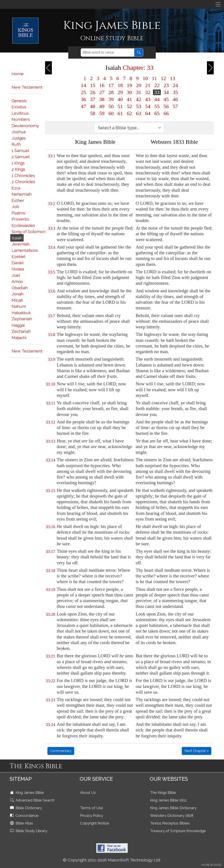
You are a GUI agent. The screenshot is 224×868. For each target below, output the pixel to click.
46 (175, 99)
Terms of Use (92, 808)
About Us (88, 793)
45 (166, 99)
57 (175, 106)
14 (83, 85)
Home (18, 74)
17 (111, 85)
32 (148, 92)
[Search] (108, 53)
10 (145, 78)
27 (102, 92)
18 (120, 85)
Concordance (25, 815)
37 (93, 99)
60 (111, 113)
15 (93, 85)
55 (157, 106)
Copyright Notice (95, 823)
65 (157, 113)
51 (120, 106)
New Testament (27, 87)
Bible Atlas (22, 823)
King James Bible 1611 (168, 800)
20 (138, 85)
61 (120, 113)
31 (138, 92)
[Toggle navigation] (218, 4)
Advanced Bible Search (33, 800)
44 (157, 99)
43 (148, 99)
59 (102, 113)
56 (166, 106)
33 (157, 92)
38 (102, 99)
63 (138, 113)
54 (148, 106)
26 (93, 92)
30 (129, 92)
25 (83, 92)
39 (111, 99)
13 (173, 78)
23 (166, 85)
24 (175, 85)
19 (129, 85)
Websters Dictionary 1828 (172, 815)
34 (166, 92)
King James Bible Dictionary (173, 808)
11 (154, 78)
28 (111, 92)
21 (148, 85)
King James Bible (27, 793)
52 (129, 106)
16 (102, 85)
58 (93, 113)
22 (157, 85)
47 (83, 106)
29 (120, 92)
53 (138, 106)
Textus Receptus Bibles (170, 823)
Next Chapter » (197, 751)
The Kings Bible (163, 793)
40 (120, 99)
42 (138, 99)
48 (93, 106)
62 (129, 113)
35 (175, 92)
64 (148, 113)
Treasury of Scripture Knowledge (178, 831)
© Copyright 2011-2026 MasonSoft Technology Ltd (112, 860)
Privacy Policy (92, 815)
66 (166, 113)
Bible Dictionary (26, 808)
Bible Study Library (29, 831)
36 (83, 99)
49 (102, 106)
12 (163, 78)
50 (111, 106)
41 (129, 99)
